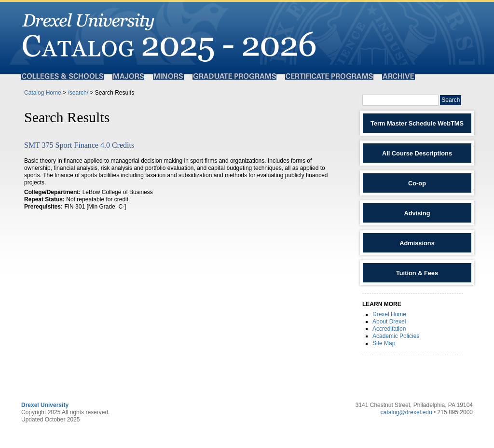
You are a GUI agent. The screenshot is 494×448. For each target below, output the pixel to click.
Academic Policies (396, 336)
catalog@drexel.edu (406, 412)
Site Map (384, 343)
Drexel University (45, 405)
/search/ (78, 93)
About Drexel (389, 322)
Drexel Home (389, 314)
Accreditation (389, 329)
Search (451, 100)
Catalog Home (43, 93)
